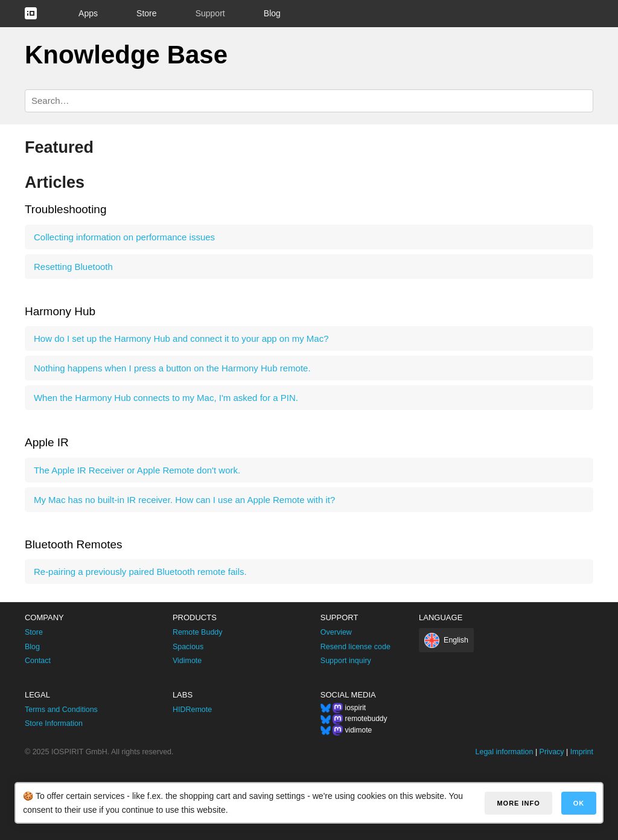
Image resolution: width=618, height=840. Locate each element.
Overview (336, 632)
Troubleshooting (66, 209)
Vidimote (187, 661)
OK (579, 803)
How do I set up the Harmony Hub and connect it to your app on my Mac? (181, 338)
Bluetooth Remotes (74, 544)
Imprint (582, 752)
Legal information (505, 752)
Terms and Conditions (61, 710)
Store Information (54, 723)
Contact (38, 661)
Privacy (552, 752)
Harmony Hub (60, 311)
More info (518, 803)
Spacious (188, 647)
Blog (272, 13)
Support (210, 13)
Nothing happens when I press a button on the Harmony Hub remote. (172, 368)
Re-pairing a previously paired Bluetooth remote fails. (140, 572)
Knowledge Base (126, 55)
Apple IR (47, 442)
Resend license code (355, 647)
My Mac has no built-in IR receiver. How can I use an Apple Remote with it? (184, 500)
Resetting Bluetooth (73, 267)
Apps (88, 13)
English (456, 640)
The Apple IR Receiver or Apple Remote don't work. (137, 470)
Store (146, 13)
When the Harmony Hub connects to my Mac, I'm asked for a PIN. (166, 398)
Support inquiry (346, 661)
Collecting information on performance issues (124, 237)
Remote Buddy (198, 632)
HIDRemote (192, 710)
